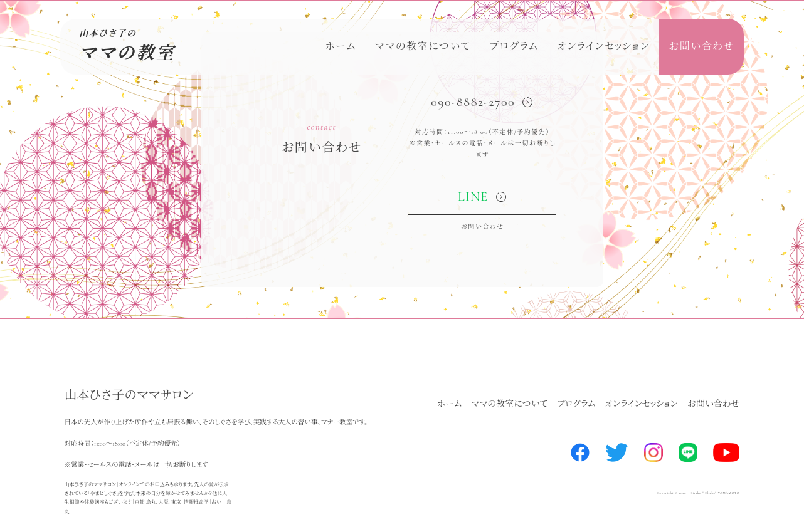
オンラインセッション (603, 46)
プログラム (514, 46)
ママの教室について (423, 46)
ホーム (341, 46)
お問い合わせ (701, 46)
